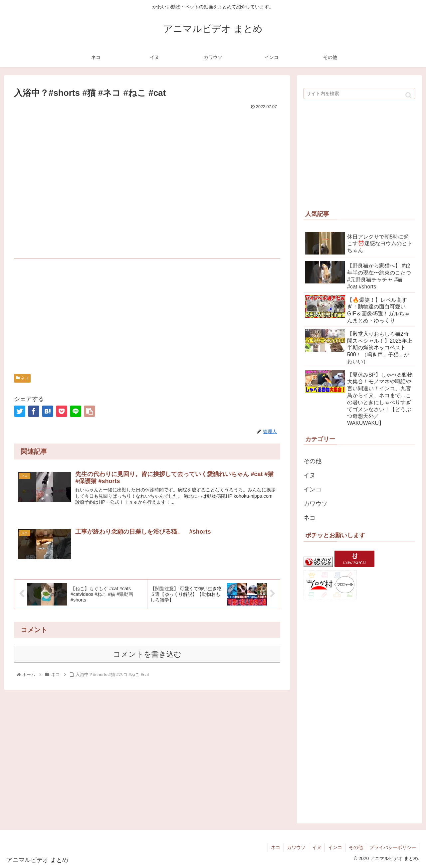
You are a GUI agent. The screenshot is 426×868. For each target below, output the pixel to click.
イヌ (310, 475)
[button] (409, 95)
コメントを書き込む (147, 655)
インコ (313, 489)
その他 (313, 461)
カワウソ (316, 504)
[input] (359, 93)
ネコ (22, 378)
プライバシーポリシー (392, 847)
